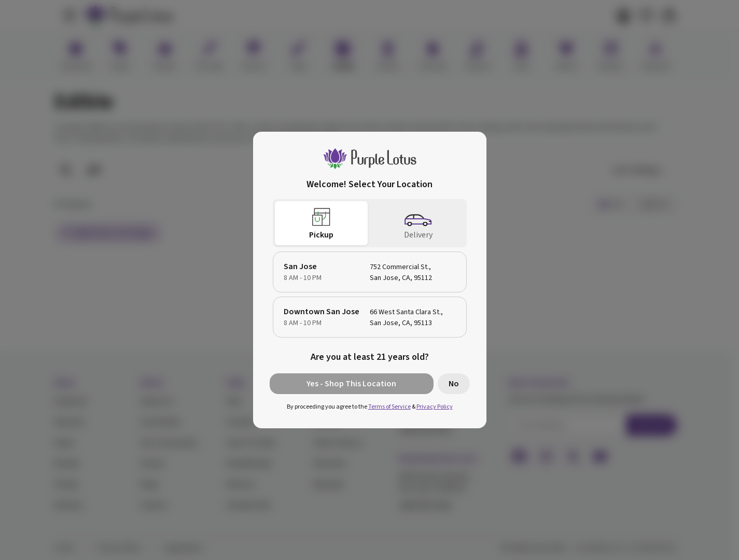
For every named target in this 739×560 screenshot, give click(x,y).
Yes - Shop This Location (351, 384)
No (454, 384)
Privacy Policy (435, 407)
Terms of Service (389, 407)
